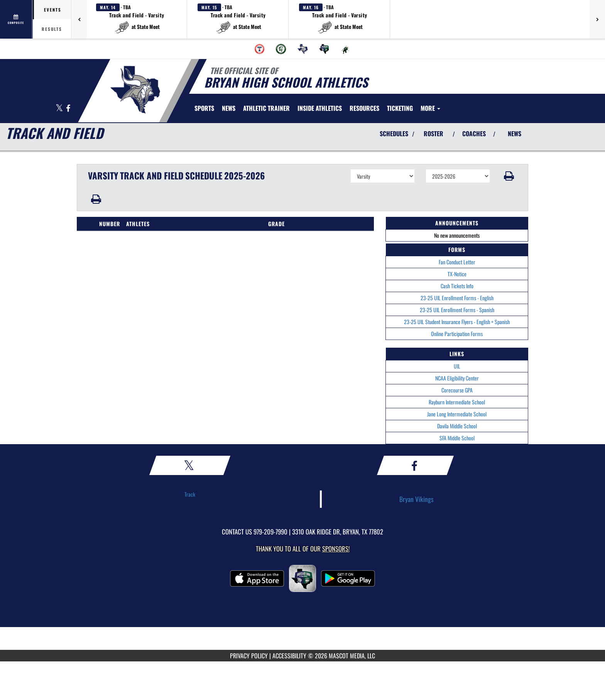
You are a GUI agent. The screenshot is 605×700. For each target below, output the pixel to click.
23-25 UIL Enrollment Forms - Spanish (457, 310)
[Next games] (597, 19)
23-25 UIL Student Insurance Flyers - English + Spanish (457, 322)
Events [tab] (53, 10)
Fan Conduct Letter (457, 262)
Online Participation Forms (457, 334)
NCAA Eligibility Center (457, 378)
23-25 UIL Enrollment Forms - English (457, 298)
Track (190, 494)
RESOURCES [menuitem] (364, 108)
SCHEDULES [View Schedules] (394, 134)
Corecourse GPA (457, 390)
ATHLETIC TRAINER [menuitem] (266, 108)
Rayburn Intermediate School (457, 402)
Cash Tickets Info (457, 286)
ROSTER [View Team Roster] (433, 134)
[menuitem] (260, 49)
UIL (457, 366)
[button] (137, 19)
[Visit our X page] (60, 109)
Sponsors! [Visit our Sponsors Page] (336, 549)
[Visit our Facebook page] (68, 109)
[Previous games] (79, 19)
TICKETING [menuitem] (400, 108)
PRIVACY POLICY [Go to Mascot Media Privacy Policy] (249, 656)
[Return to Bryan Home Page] (135, 90)
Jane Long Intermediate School (457, 414)
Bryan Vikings (417, 499)
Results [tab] (52, 29)
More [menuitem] (430, 108)
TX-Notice (457, 274)
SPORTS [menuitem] (204, 108)
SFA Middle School (457, 438)
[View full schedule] (16, 19)
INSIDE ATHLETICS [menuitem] (320, 108)
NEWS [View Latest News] (515, 134)
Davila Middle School (457, 426)
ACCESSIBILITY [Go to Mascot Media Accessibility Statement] (289, 656)
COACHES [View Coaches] (474, 134)
